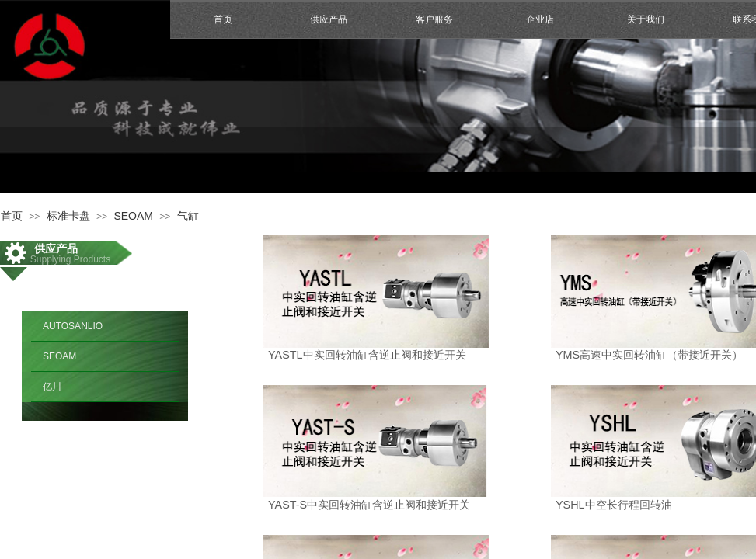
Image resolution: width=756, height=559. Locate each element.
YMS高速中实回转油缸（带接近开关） (649, 355)
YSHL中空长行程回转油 (614, 505)
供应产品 (329, 19)
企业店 (540, 19)
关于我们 (646, 19)
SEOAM (133, 216)
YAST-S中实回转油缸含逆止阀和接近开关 (369, 505)
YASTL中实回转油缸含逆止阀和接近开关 (367, 355)
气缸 (188, 216)
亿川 (52, 387)
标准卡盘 (68, 216)
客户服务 (434, 19)
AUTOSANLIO (73, 326)
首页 (223, 19)
